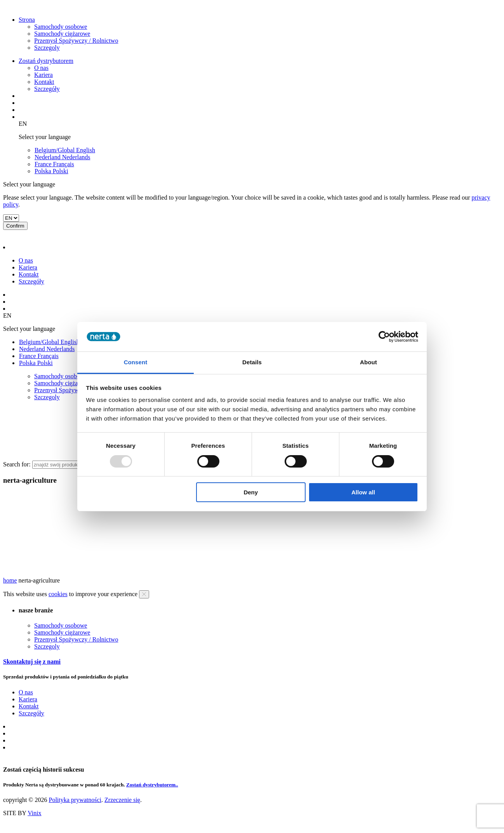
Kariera (43, 75)
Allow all (363, 492)
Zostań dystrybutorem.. (152, 785)
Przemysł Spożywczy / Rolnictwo (76, 41)
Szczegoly (47, 48)
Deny (251, 492)
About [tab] (368, 362)
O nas (41, 68)
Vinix (34, 813)
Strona (27, 20)
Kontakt (44, 82)
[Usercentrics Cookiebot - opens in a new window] (384, 337)
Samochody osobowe (61, 27)
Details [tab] (252, 362)
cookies (58, 594)
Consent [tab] (136, 362)
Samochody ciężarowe (62, 34)
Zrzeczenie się (122, 800)
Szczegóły (47, 89)
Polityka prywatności (75, 800)
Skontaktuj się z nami (32, 662)
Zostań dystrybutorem (46, 61)
